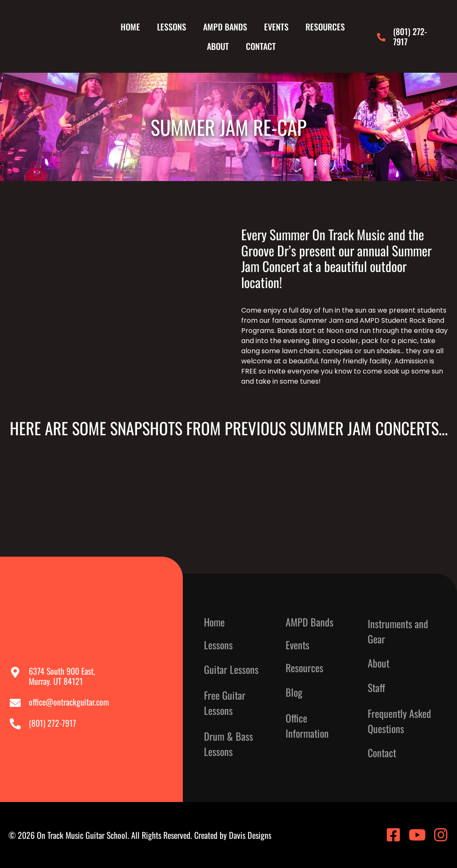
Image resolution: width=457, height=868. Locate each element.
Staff (376, 687)
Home (130, 27)
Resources (325, 27)
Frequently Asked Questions (399, 721)
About (218, 46)
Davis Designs (250, 835)
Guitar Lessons (231, 669)
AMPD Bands (225, 27)
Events (276, 27)
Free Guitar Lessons (225, 703)
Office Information (307, 725)
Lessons (172, 27)
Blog (294, 692)
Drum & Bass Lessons (228, 744)
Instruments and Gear (398, 631)
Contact (261, 46)
